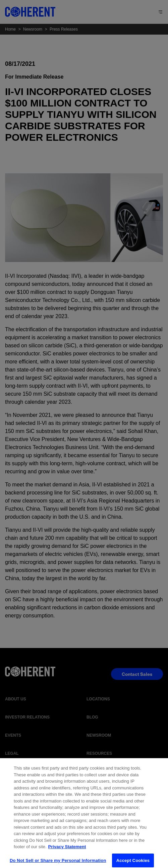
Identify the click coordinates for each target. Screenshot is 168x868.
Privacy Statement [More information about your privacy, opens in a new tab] (67, 850)
